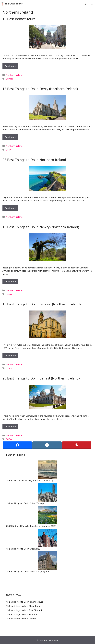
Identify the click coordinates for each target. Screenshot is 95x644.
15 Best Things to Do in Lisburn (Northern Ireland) (42, 304)
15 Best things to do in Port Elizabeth (24, 610)
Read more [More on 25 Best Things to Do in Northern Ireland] (10, 208)
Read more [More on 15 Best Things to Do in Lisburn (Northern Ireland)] (10, 356)
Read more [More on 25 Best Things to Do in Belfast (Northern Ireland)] (10, 427)
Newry (9, 294)
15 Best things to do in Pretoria (21, 614)
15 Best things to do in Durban (21, 619)
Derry (9, 150)
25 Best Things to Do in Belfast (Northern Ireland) (41, 378)
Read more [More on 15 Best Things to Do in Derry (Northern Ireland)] (10, 137)
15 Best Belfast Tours (19, 19)
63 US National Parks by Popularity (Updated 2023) (31, 526)
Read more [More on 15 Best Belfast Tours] (10, 66)
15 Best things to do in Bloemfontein (24, 606)
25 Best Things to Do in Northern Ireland (34, 160)
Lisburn (10, 368)
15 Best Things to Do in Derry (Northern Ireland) (40, 89)
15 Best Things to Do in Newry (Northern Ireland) (41, 227)
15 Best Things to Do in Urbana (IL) (23, 549)
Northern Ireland (14, 75)
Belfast (9, 79)
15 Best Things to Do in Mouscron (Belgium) (28, 571)
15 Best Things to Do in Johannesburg (25, 602)
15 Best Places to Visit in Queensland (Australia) (30, 480)
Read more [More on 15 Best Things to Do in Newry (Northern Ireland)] (10, 282)
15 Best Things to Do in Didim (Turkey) (25, 503)
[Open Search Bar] (85, 4)
